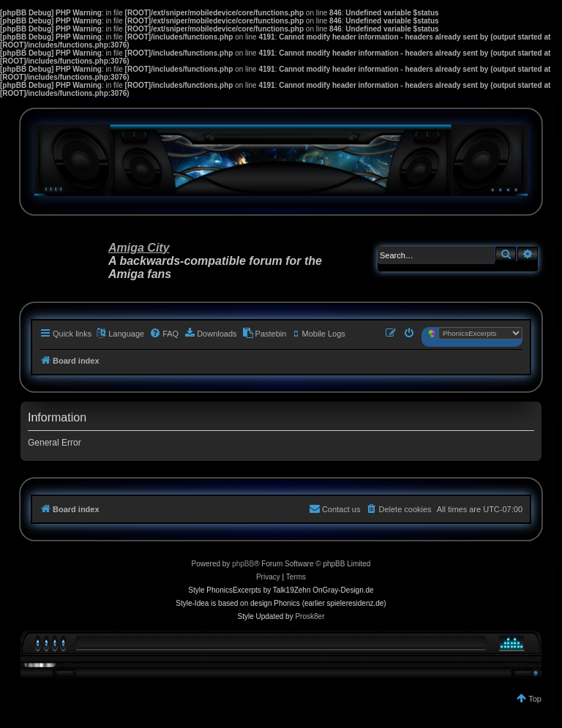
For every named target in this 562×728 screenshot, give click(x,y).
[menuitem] (164, 334)
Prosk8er (310, 616)
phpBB (243, 564)
